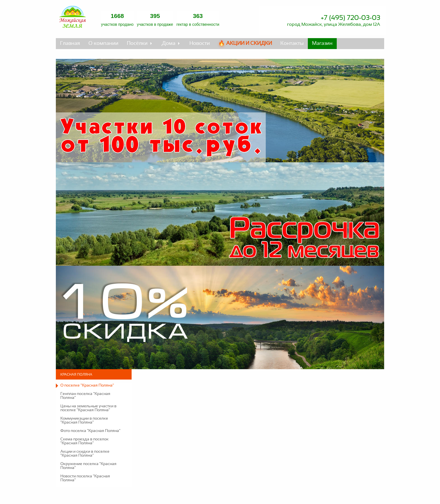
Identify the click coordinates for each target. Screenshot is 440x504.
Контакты (292, 43)
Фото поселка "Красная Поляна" (90, 431)
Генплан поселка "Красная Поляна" (85, 396)
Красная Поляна (76, 374)
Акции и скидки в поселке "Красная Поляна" (85, 454)
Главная (70, 43)
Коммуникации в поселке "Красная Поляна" (84, 420)
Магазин (322, 43)
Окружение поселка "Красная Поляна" (88, 466)
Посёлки (137, 43)
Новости (200, 43)
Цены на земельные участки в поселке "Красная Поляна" (88, 408)
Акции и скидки (249, 43)
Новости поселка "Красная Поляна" (85, 478)
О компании (103, 43)
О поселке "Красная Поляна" (87, 385)
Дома (169, 43)
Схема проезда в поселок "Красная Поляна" (84, 441)
